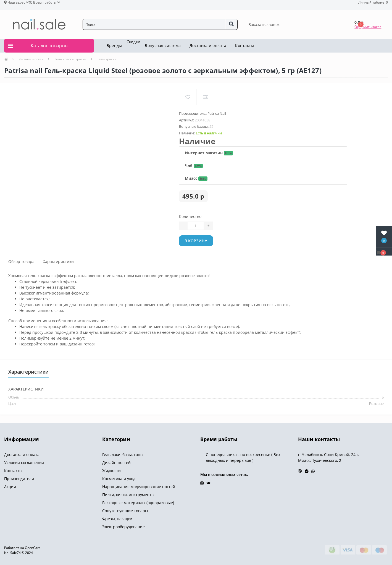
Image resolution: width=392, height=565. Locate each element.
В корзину (196, 241)
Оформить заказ (368, 27)
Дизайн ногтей (31, 59)
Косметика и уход (119, 479)
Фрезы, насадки (117, 519)
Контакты (244, 45)
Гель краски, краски (71, 59)
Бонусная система (163, 45)
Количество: (191, 216)
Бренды (114, 45)
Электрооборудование (123, 527)
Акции (10, 487)
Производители (19, 479)
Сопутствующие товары (125, 511)
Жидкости (111, 471)
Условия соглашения (24, 463)
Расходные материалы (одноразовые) (138, 503)
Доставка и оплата (208, 45)
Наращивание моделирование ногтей (139, 487)
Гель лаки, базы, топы (123, 455)
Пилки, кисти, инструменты (128, 495)
